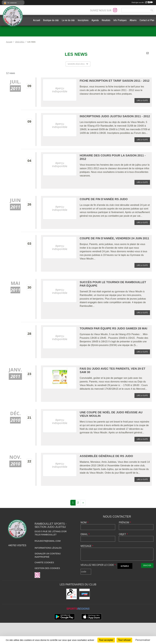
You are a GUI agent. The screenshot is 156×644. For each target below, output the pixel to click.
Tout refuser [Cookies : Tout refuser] (124, 640)
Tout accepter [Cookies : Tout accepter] (106, 640)
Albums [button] (133, 20)
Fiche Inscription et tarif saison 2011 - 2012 (115, 81)
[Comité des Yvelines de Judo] (72, 594)
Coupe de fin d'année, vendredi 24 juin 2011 (114, 238)
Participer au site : (142, 2)
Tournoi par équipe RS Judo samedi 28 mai (113, 328)
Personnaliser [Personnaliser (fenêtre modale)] (143, 640)
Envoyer (147, 565)
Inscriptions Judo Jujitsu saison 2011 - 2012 (115, 116)
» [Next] (83, 503)
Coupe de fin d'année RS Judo (104, 199)
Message (87, 546)
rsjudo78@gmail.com (48, 541)
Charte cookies (44, 562)
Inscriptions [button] (83, 20)
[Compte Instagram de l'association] (115, 10)
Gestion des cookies (47, 568)
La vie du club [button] (68, 20)
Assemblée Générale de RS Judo (106, 456)
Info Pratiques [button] (120, 20)
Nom (85, 522)
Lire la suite (142, 100)
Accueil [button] (37, 20)
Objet (123, 534)
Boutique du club (51, 20)
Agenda (95, 20)
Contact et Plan (147, 20)
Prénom (125, 522)
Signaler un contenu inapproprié (48, 555)
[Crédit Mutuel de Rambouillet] (84, 594)
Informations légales (48, 548)
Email (85, 534)
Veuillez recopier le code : (99, 565)
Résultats (106, 20)
